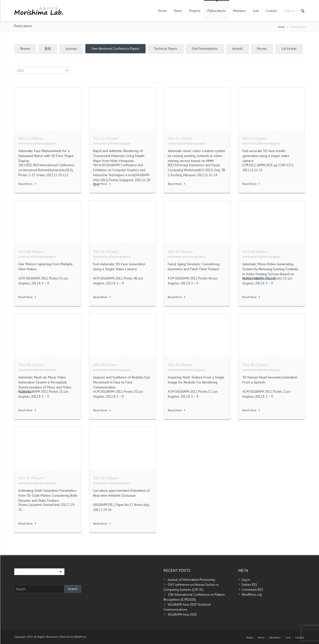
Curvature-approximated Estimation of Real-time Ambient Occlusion (121, 493)
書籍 (48, 49)
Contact (271, 11)
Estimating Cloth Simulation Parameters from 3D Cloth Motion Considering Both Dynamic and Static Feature (48, 495)
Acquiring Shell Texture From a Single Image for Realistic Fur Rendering (196, 380)
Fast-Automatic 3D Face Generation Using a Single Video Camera (119, 267)
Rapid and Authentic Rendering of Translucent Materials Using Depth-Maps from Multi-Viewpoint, (119, 156)
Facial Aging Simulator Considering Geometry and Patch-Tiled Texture (194, 267)
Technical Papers (166, 49)
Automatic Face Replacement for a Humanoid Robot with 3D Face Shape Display (46, 156)
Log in (246, 580)
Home (162, 11)
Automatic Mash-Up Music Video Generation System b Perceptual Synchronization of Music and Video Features (45, 385)
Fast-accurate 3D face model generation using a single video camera (266, 156)
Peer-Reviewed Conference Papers (115, 49)
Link (256, 11)
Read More (28, 184)
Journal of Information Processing (191, 580)
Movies (262, 49)
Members (239, 11)
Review (25, 49)
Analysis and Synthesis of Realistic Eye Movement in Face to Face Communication (122, 382)
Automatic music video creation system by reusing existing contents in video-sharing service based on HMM (196, 156)
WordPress (80, 637)
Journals (71, 49)
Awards (237, 49)
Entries (249, 585)
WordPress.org (252, 595)
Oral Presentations (205, 49)
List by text (289, 49)
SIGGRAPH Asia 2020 (182, 615)
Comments (252, 590)
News (178, 11)
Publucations (217, 11)
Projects (195, 11)
